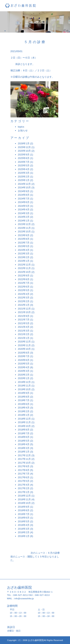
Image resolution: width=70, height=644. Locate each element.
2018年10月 (24, 426)
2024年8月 (24, 195)
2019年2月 (24, 411)
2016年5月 (24, 521)
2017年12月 (24, 455)
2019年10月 (24, 389)
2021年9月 (24, 316)
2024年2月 (24, 217)
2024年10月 (24, 187)
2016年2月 (24, 532)
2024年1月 (24, 221)
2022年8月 (24, 279)
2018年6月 (24, 437)
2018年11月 (24, 422)
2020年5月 (24, 364)
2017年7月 (24, 474)
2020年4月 (24, 367)
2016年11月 (24, 499)
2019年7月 (24, 400)
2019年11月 (24, 386)
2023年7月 (24, 243)
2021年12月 (24, 309)
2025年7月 (24, 162)
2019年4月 (24, 408)
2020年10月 (24, 349)
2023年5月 (24, 246)
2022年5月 (24, 290)
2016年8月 (24, 510)
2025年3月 (24, 173)
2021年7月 (24, 320)
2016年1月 (24, 536)
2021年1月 (24, 338)
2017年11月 (24, 459)
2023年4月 (24, 250)
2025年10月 (24, 151)
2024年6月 (24, 202)
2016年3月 (24, 529)
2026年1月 (24, 143)
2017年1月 (24, 492)
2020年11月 (24, 345)
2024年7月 (24, 199)
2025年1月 (24, 180)
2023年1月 (24, 261)
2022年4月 (24, 294)
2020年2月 (24, 375)
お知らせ (23, 130)
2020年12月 (24, 342)
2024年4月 (24, 209)
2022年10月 (24, 272)
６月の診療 (54, 553)
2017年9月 (24, 466)
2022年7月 (24, 283)
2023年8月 (24, 239)
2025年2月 (24, 177)
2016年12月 (24, 496)
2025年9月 (24, 155)
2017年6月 (24, 477)
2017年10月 (24, 463)
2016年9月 (24, 507)
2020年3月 (24, 371)
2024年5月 (24, 206)
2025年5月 (24, 165)
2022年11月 (24, 268)
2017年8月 (24, 470)
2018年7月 (24, 433)
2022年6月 (24, 287)
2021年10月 (24, 312)
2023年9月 (24, 235)
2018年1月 (24, 452)
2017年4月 (24, 485)
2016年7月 (24, 514)
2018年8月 (24, 430)
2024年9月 (24, 191)
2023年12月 (24, 224)
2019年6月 (24, 404)
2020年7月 (24, 356)
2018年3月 (24, 448)
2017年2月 (24, 488)
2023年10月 (24, 232)
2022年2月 (24, 301)
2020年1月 (24, 378)
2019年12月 (24, 382)
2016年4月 (24, 525)
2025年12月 (24, 147)
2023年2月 (24, 257)
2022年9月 (24, 276)
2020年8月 (24, 353)
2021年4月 (24, 327)
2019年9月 (24, 393)
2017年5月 (24, 481)
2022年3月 (24, 298)
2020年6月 (24, 360)
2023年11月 (24, 228)
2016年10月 (24, 503)
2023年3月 (24, 254)
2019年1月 (24, 415)
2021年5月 (24, 323)
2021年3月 (24, 331)
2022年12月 (24, 265)
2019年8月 (24, 397)
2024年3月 (24, 213)
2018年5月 (24, 441)
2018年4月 (24, 444)
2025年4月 (24, 169)
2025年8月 (24, 158)
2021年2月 (24, 334)
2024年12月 (24, 184)
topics (21, 127)
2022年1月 (24, 305)
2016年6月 (24, 518)
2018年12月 (24, 419)
